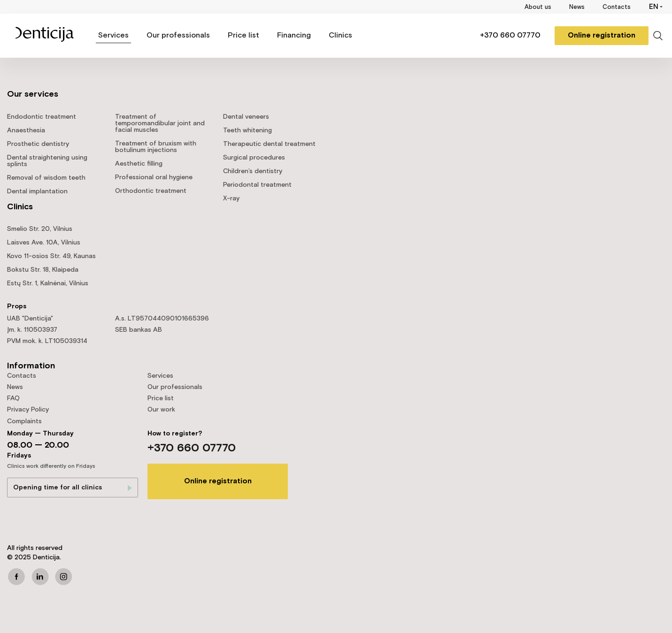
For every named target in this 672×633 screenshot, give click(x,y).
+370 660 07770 (510, 35)
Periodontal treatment (257, 185)
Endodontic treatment (42, 117)
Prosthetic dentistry (38, 144)
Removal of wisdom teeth (46, 178)
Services (113, 35)
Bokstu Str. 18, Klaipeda (43, 270)
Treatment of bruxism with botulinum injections (156, 147)
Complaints (24, 421)
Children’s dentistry (253, 171)
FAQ (13, 398)
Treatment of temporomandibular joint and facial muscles (160, 123)
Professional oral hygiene (154, 177)
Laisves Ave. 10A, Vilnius (44, 243)
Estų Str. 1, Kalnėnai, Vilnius (48, 283)
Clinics (340, 35)
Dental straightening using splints (47, 161)
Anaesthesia (26, 130)
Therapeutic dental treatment (269, 144)
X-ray (231, 198)
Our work (161, 410)
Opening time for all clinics (58, 488)
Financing (294, 35)
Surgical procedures (254, 158)
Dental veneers (246, 117)
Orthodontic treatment (151, 191)
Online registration (602, 35)
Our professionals (178, 35)
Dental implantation (37, 191)
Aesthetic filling (139, 164)
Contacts (617, 7)
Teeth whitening (247, 130)
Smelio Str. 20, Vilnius (40, 229)
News (577, 7)
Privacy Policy (28, 410)
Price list (243, 35)
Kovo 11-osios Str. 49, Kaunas (51, 256)
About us (538, 7)
